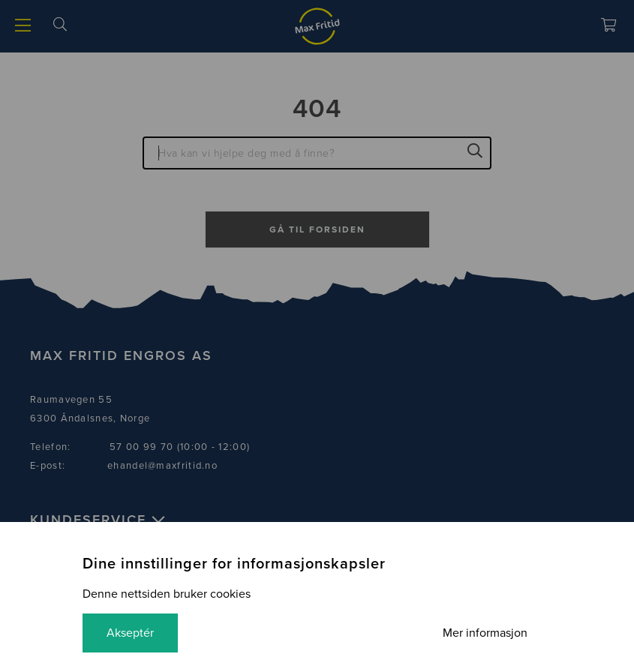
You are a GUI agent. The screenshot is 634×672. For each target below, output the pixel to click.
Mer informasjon (485, 633)
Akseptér (130, 633)
